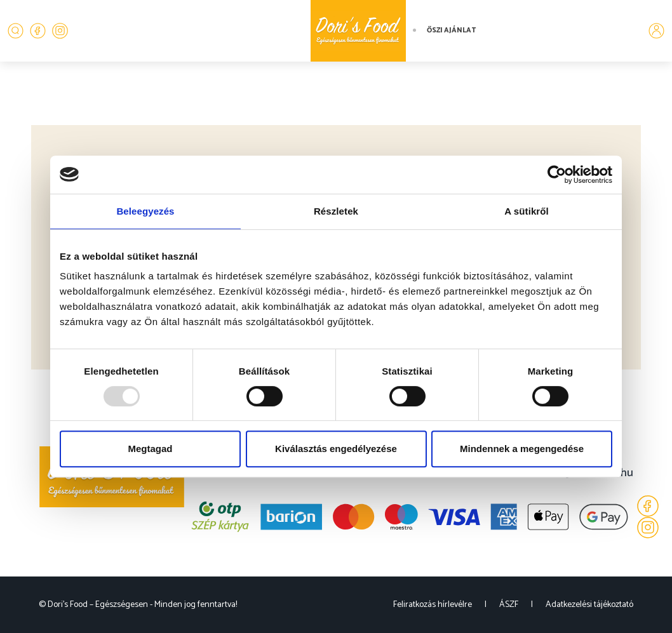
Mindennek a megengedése (522, 449)
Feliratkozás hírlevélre (433, 605)
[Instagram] (60, 31)
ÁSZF (509, 605)
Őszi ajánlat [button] (451, 30)
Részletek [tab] (336, 211)
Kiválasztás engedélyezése (336, 449)
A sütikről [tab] (527, 211)
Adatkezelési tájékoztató (589, 605)
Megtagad (150, 449)
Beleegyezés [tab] (145, 211)
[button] (16, 31)
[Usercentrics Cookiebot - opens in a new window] (557, 175)
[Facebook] (38, 31)
